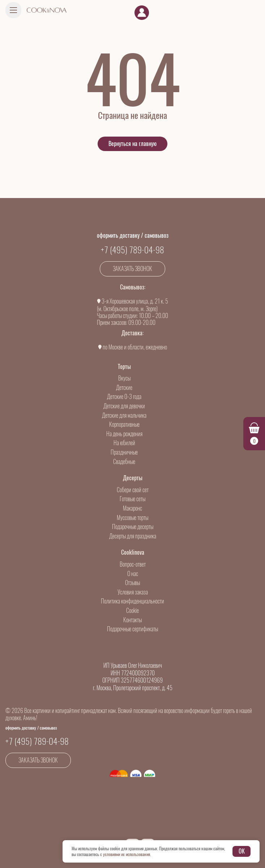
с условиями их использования (125, 854)
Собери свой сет (133, 490)
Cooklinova (133, 552)
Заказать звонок (132, 269)
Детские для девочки (124, 406)
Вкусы (124, 378)
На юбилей (124, 443)
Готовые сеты (132, 499)
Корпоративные (124, 424)
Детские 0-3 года (124, 397)
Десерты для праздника (133, 536)
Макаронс (132, 508)
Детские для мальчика (124, 415)
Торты (124, 367)
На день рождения (124, 434)
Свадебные (124, 462)
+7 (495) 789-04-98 (132, 250)
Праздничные (124, 452)
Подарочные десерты (133, 527)
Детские (124, 388)
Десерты (133, 478)
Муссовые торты (132, 518)
